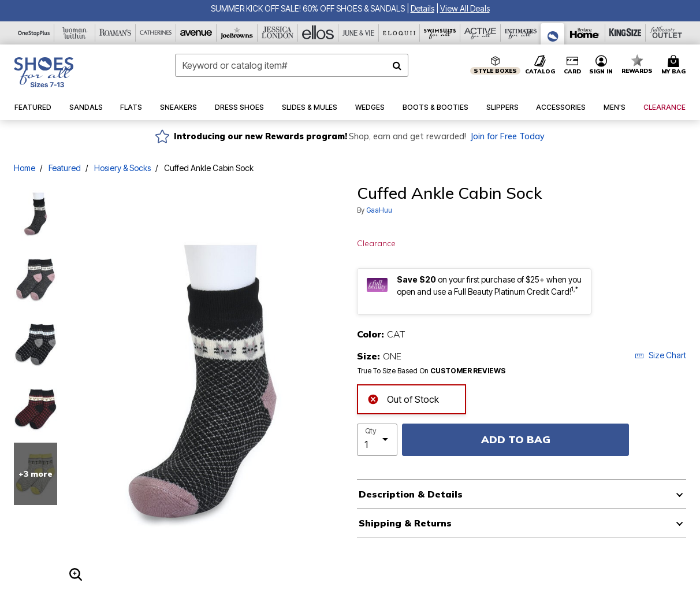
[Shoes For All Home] (44, 72)
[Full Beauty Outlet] (666, 33)
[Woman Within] (75, 33)
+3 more (36, 474)
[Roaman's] (116, 33)
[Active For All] (481, 33)
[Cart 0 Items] (675, 65)
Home (25, 168)
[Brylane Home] (584, 33)
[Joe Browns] (237, 33)
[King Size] (625, 33)
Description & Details (411, 494)
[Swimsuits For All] (440, 33)
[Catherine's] (156, 33)
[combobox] (292, 65)
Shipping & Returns (405, 523)
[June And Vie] (359, 33)
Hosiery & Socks (122, 168)
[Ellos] (318, 33)
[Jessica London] (278, 33)
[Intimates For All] (521, 33)
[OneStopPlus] (34, 33)
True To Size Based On (431, 371)
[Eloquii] (399, 33)
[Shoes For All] (553, 34)
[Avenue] (196, 33)
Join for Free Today (507, 136)
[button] (422, 8)
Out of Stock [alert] (403, 398)
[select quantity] (377, 440)
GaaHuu (379, 210)
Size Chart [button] (660, 355)
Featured (65, 168)
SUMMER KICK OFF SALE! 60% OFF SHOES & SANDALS (308, 8)
